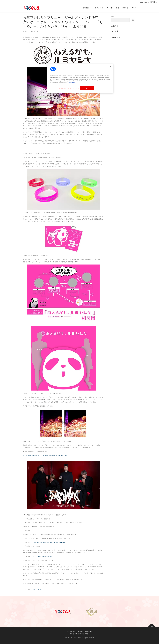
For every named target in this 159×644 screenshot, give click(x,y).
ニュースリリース (37, 589)
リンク (134, 8)
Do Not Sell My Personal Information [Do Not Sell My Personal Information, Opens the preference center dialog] (68, 88)
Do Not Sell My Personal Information (79, 631)
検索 (113, 17)
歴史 (118, 8)
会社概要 (86, 8)
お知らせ (125, 8)
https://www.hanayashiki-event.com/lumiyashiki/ (50, 542)
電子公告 (110, 8)
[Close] (110, 67)
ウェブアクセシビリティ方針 (79, 634)
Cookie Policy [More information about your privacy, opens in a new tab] (72, 83)
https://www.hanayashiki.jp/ (42, 556)
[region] (80, 79)
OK (87, 88)
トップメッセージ (98, 8)
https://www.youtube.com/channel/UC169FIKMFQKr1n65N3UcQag (45, 455)
